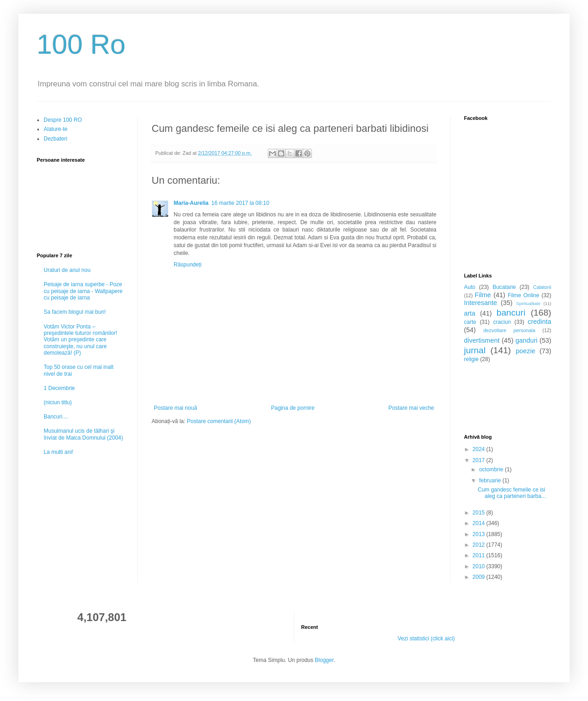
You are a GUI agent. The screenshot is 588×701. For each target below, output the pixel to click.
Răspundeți (188, 265)
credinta (540, 322)
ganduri (526, 340)
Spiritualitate (529, 303)
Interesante (481, 303)
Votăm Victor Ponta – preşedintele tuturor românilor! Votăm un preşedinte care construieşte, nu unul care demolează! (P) (80, 340)
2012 (480, 545)
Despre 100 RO (63, 120)
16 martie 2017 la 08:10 (240, 203)
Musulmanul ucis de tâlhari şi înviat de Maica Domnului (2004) (83, 434)
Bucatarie (504, 287)
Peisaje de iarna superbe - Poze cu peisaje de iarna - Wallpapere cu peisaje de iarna (83, 291)
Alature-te (56, 129)
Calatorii (542, 287)
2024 (480, 449)
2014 (480, 523)
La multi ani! (59, 452)
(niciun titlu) (58, 402)
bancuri (511, 313)
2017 (480, 460)
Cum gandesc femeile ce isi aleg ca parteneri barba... (512, 493)
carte (470, 322)
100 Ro (81, 44)
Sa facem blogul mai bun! (75, 312)
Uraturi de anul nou (67, 270)
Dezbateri (55, 139)
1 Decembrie (59, 388)
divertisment (482, 340)
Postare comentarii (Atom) (219, 421)
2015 (480, 513)
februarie (491, 481)
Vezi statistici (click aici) (426, 639)
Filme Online (523, 295)
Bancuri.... (56, 417)
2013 (480, 534)
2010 (480, 566)
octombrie (492, 469)
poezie (526, 351)
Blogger (324, 660)
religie (471, 359)
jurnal (475, 350)
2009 (480, 577)
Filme (483, 295)
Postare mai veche (411, 408)
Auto (470, 287)
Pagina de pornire (293, 408)
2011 (480, 555)
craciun (502, 322)
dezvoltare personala (509, 330)
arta (470, 313)
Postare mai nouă (175, 408)
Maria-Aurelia (191, 203)
